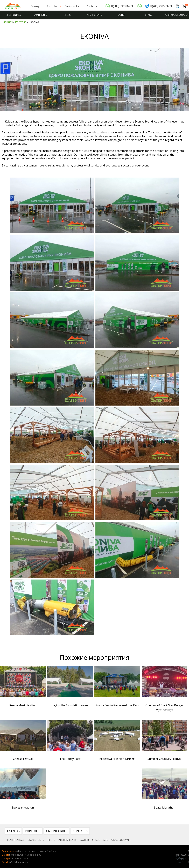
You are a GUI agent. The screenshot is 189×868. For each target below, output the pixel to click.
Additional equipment (177, 15)
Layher (121, 15)
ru (178, 5)
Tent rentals (13, 15)
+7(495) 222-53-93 (21, 858)
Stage (149, 15)
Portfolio (52, 6)
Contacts (92, 6)
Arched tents (94, 15)
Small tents (40, 15)
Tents (67, 15)
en (178, 7)
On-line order (72, 6)
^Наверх (180, 859)
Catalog (35, 6)
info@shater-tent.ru (19, 862)
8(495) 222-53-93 (161, 6)
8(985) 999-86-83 (122, 6)
